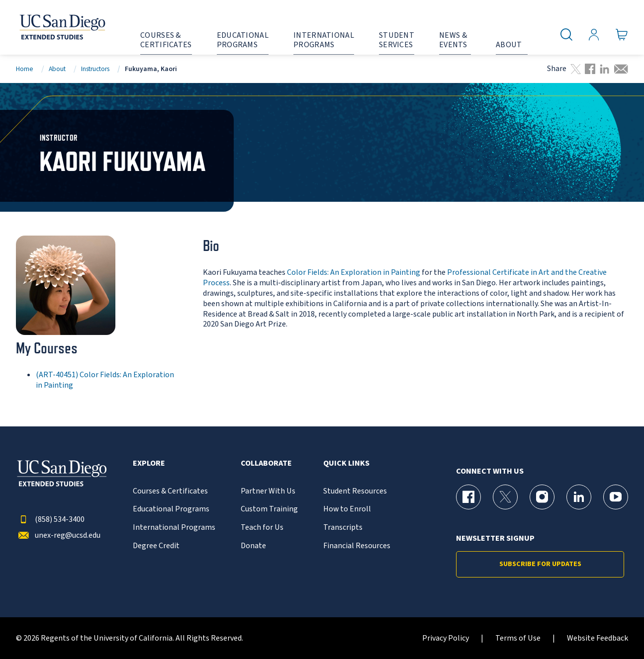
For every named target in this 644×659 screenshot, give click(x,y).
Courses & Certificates (170, 491)
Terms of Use (518, 638)
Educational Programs (171, 509)
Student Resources (355, 491)
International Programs (174, 528)
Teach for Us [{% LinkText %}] (262, 528)
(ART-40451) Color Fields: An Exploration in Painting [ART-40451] (105, 380)
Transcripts (343, 528)
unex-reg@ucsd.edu (58, 535)
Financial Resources (357, 546)
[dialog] (614, 629)
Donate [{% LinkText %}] (253, 546)
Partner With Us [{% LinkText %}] (268, 491)
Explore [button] (149, 463)
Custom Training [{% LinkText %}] (269, 509)
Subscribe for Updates (540, 564)
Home (25, 69)
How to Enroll (347, 509)
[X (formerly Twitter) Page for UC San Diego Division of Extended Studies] (505, 497)
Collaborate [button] (266, 463)
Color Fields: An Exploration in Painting (354, 272)
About (57, 69)
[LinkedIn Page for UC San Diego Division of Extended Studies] (579, 497)
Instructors (95, 69)
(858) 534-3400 (50, 520)
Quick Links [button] (346, 463)
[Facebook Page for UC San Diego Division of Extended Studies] (468, 497)
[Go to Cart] (622, 35)
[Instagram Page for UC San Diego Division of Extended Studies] (542, 497)
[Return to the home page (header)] (62, 27)
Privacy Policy (446, 638)
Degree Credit (156, 546)
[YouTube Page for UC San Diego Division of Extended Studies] (616, 497)
